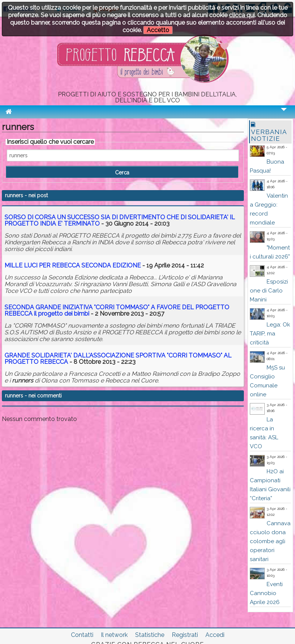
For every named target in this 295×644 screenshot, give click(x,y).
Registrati (185, 635)
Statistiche (150, 635)
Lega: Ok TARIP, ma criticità (270, 334)
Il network (114, 635)
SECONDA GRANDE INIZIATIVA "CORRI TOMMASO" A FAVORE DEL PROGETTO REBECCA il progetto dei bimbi (117, 311)
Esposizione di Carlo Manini (269, 291)
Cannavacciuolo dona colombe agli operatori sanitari (270, 541)
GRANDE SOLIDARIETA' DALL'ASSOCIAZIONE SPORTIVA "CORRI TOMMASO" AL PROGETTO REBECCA (118, 359)
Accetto (158, 30)
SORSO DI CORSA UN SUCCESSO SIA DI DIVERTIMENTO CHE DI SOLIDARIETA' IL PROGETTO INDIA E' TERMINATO (120, 221)
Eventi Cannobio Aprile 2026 (266, 593)
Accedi (215, 635)
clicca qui (242, 15)
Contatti (82, 635)
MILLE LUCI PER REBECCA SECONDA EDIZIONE (73, 265)
